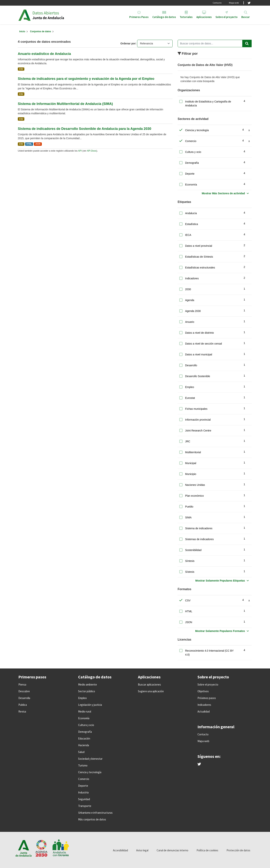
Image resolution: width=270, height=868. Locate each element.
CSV (21, 69)
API (80, 151)
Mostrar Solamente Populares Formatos (220, 631)
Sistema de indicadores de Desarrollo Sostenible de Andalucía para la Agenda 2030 (85, 129)
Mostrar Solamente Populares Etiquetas (220, 581)
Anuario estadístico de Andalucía (44, 54)
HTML (29, 144)
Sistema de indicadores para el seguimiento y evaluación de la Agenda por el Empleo (86, 79)
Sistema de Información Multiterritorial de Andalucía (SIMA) (65, 104)
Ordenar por (128, 43)
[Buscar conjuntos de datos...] (215, 43)
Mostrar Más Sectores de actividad (223, 193)
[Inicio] (22, 31)
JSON (38, 144)
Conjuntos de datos (40, 31)
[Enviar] (247, 43)
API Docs (92, 151)
